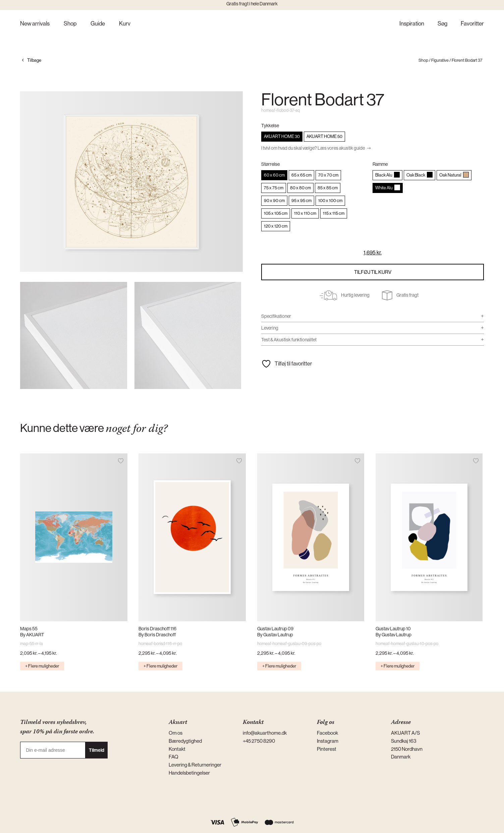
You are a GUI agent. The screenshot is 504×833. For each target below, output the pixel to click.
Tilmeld (97, 750)
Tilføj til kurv (373, 272)
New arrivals (35, 24)
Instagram (328, 741)
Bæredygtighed (185, 741)
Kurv (125, 24)
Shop (70, 24)
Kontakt (177, 749)
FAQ (174, 757)
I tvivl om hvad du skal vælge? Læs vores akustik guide (313, 148)
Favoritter (472, 24)
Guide (98, 24)
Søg (442, 24)
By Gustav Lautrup (275, 635)
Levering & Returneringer (195, 765)
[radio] (282, 137)
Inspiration (412, 24)
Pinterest (327, 749)
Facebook (327, 733)
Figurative (440, 60)
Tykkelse (270, 126)
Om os (176, 733)
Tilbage (34, 60)
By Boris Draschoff (157, 635)
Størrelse (270, 164)
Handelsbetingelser (189, 773)
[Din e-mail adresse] (53, 750)
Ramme (380, 164)
